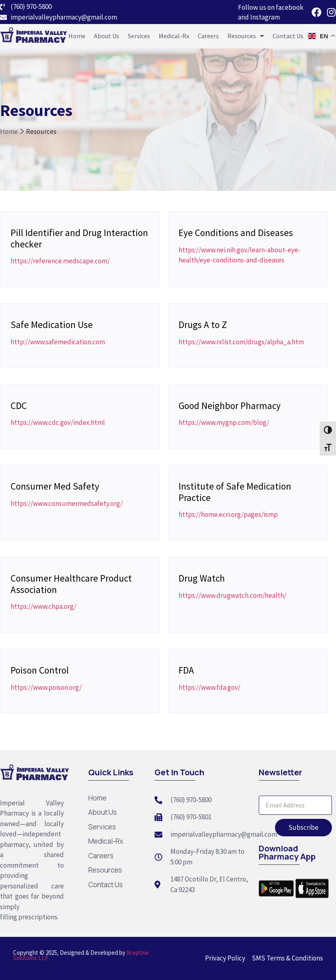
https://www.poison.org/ (46, 687)
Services (139, 36)
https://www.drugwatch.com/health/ (232, 595)
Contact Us (288, 36)
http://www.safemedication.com (58, 342)
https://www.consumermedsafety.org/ (67, 503)
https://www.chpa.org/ (44, 606)
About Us (107, 36)
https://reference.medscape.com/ (60, 261)
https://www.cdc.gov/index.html (58, 422)
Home (77, 36)
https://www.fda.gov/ (209, 687)
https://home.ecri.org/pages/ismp (228, 514)
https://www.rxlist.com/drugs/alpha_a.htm (241, 342)
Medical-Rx (174, 36)
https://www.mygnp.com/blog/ (224, 422)
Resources (246, 36)
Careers (208, 36)
